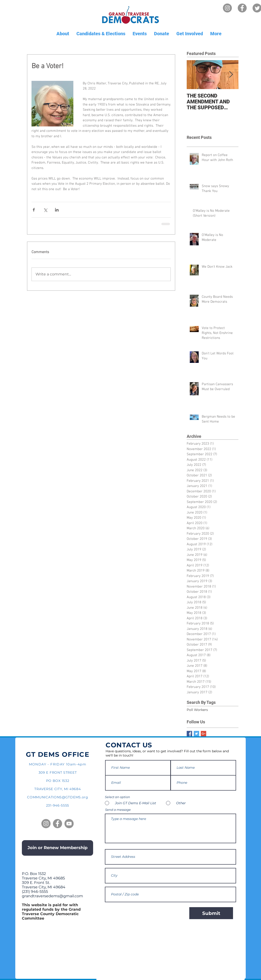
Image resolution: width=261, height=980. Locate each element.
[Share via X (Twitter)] (45, 210)
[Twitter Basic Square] (196, 734)
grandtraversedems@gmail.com (52, 896)
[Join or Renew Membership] (57, 848)
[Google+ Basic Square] (204, 734)
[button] (63, 34)
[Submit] (211, 913)
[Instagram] (227, 8)
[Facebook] (242, 8)
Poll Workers (197, 710)
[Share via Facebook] (34, 210)
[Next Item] (231, 75)
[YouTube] (69, 824)
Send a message (118, 810)
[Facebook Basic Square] (189, 734)
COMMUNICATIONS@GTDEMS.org (58, 797)
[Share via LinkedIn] (57, 210)
